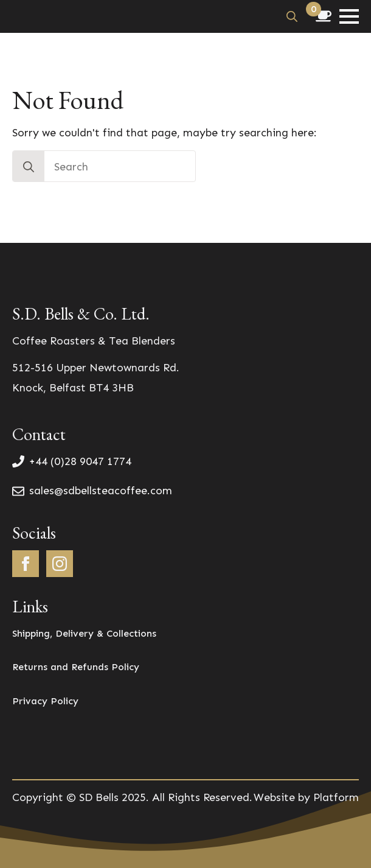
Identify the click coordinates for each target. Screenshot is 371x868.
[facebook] (26, 564)
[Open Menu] (349, 16)
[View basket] (324, 16)
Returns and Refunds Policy (76, 667)
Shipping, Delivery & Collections (84, 633)
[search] (29, 167)
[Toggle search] (292, 16)
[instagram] (60, 564)
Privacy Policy (45, 701)
